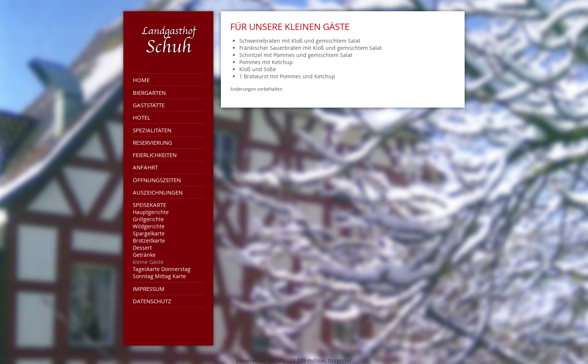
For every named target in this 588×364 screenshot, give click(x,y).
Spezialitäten (152, 130)
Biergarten (149, 93)
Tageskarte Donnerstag (162, 269)
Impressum (149, 289)
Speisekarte (149, 205)
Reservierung (152, 142)
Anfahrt (145, 167)
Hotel (142, 117)
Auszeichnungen (158, 192)
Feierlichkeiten (155, 155)
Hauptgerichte (151, 212)
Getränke (144, 255)
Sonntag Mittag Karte (159, 276)
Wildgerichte (149, 226)
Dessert (142, 248)
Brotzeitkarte (149, 240)
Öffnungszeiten (157, 180)
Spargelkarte (149, 233)
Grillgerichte (148, 219)
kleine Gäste (148, 262)
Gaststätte (149, 105)
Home (141, 80)
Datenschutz (152, 301)
